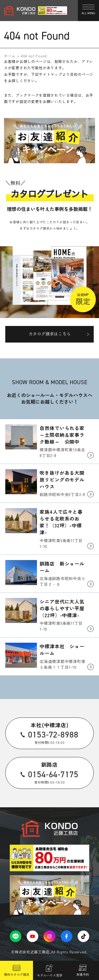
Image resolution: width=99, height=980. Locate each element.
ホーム (10, 56)
